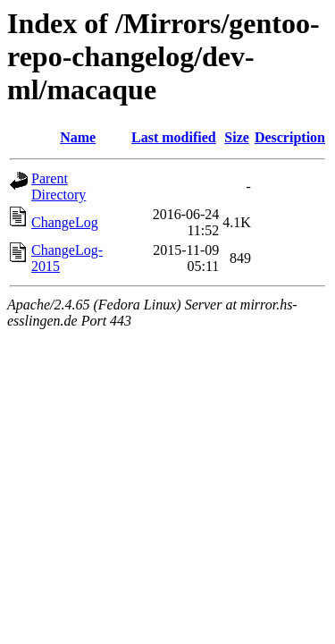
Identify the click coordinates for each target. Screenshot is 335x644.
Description (290, 137)
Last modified (174, 137)
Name (78, 137)
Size (237, 137)
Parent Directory (59, 186)
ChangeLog (65, 222)
